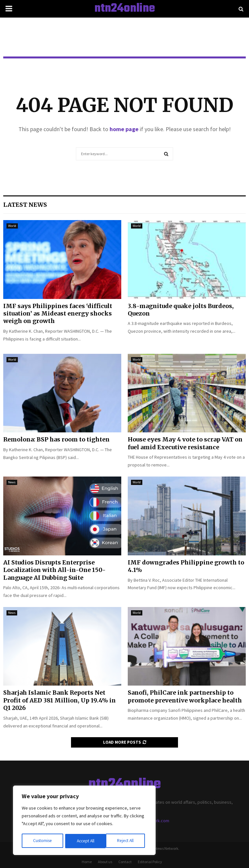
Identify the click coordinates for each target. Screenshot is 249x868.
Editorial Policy (150, 862)
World (12, 226)
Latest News (25, 205)
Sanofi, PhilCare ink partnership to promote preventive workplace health (185, 696)
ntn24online (125, 9)
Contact (125, 862)
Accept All (127, 841)
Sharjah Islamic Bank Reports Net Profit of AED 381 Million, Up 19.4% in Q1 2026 (59, 700)
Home (87, 862)
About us (105, 862)
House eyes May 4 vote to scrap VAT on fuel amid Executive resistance (185, 443)
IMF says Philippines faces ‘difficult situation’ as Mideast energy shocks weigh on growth (58, 314)
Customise (42, 841)
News (12, 482)
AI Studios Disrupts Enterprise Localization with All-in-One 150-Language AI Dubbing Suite (54, 570)
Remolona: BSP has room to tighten (56, 439)
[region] (84, 821)
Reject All (85, 841)
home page (124, 129)
